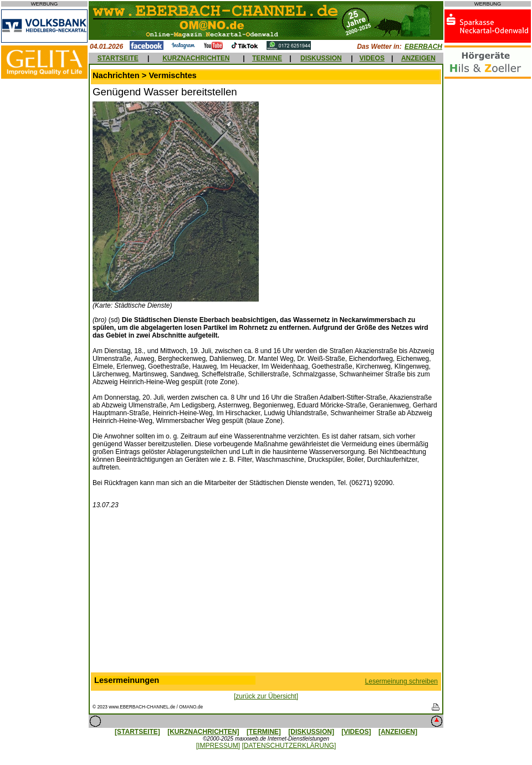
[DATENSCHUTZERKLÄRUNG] (289, 746)
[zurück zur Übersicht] (266, 696)
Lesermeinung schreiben (401, 681)
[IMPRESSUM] (218, 746)
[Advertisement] (266, 593)
